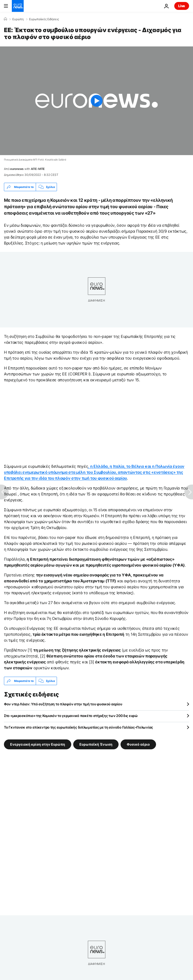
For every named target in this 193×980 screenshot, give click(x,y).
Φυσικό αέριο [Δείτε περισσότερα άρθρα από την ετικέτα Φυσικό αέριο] (138, 744)
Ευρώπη (18, 19)
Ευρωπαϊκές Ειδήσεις (44, 19)
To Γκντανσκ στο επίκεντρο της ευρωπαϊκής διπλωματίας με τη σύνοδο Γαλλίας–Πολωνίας (79, 727)
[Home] (5, 19)
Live (182, 6)
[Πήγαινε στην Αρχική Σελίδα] (18, 6)
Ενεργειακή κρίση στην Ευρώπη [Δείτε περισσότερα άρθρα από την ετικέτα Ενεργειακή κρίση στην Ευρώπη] (38, 744)
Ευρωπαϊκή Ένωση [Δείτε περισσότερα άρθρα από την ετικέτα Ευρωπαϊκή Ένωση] (96, 744)
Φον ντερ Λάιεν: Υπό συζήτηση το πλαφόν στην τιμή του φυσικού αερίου (63, 704)
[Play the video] (96, 101)
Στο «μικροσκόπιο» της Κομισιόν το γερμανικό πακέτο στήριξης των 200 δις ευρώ (71, 716)
